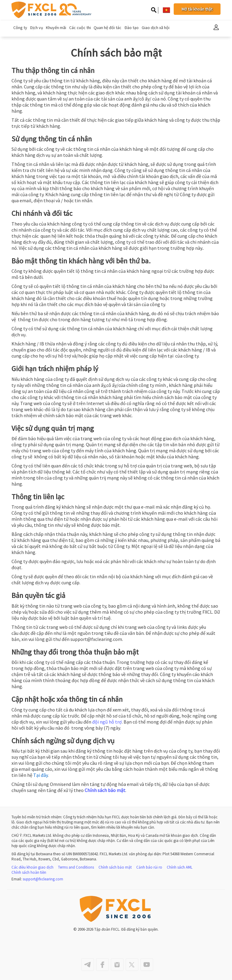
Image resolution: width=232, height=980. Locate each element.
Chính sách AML (180, 867)
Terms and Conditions (76, 867)
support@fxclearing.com (43, 879)
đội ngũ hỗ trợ (107, 722)
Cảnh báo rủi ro (149, 867)
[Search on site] (154, 11)
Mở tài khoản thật (197, 9)
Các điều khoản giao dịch (32, 867)
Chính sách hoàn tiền (29, 872)
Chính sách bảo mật (105, 790)
